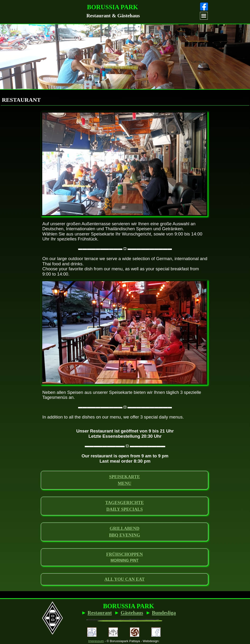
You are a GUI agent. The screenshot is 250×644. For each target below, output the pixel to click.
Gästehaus (132, 613)
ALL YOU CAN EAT (125, 579)
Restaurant (100, 613)
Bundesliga (164, 613)
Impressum (96, 641)
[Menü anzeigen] (204, 16)
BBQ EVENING (125, 535)
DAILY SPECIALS (125, 509)
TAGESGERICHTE (124, 503)
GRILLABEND (125, 528)
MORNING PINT (124, 560)
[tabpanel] (113, 16)
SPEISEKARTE (125, 477)
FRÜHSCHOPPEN (124, 554)
